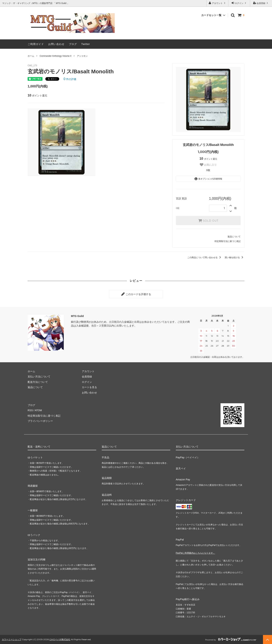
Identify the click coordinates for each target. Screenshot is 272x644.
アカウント (217, 3)
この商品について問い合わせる (205, 258)
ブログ (73, 44)
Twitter (86, 44)
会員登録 (261, 3)
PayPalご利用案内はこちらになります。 (195, 553)
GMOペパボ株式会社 (60, 639)
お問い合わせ (56, 44)
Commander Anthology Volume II (56, 56)
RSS (30, 410)
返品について (234, 237)
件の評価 (70, 79)
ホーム (31, 56)
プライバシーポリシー (40, 421)
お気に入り (208, 165)
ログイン (239, 3)
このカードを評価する (136, 294)
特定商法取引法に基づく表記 (44, 416)
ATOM (38, 410)
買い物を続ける (235, 258)
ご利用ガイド (36, 44)
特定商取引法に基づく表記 (228, 241)
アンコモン (82, 56)
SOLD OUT (208, 221)
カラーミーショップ (12, 639)
